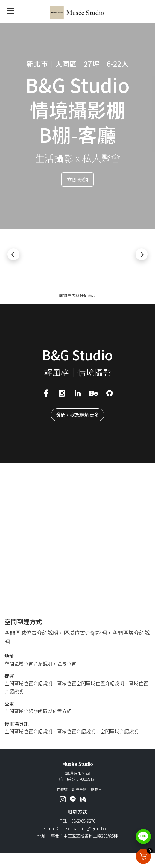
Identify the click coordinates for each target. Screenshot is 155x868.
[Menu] (11, 11)
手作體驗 (60, 789)
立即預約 (77, 179)
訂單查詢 (79, 789)
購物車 (96, 789)
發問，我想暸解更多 (77, 415)
